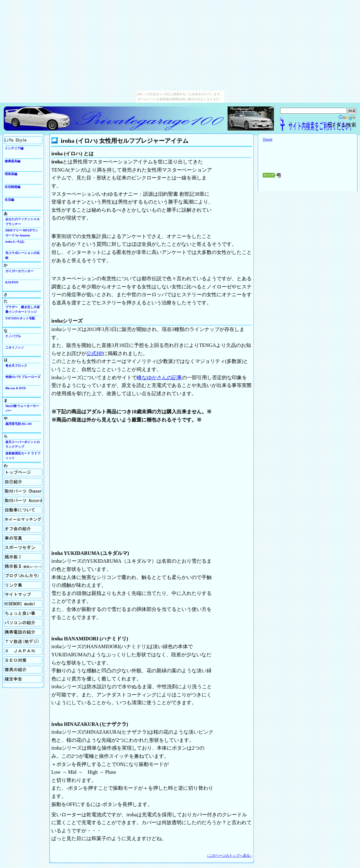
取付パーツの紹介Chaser (23, 491)
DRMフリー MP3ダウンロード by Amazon (22, 233)
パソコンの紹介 (23, 623)
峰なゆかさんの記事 (159, 377)
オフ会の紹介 (23, 529)
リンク (23, 585)
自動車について (23, 510)
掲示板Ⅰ (23, 557)
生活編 (9, 200)
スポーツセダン (23, 548)
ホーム (23, 472)
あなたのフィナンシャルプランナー (23, 221)
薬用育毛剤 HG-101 (19, 424)
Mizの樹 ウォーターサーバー (22, 408)
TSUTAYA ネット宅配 (20, 318)
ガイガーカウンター (19, 271)
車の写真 (23, 538)
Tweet (267, 139)
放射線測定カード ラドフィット (23, 456)
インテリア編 (14, 148)
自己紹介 (23, 482)
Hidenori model (23, 604)
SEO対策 (23, 660)
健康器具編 (13, 161)
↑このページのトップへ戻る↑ (229, 855)
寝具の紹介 (23, 670)
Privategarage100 (115, 119)
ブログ (23, 576)
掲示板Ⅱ (23, 566)
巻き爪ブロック (16, 366)
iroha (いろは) (15, 242)
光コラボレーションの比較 (23, 255)
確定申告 (23, 679)
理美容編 (11, 174)
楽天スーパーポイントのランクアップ (23, 444)
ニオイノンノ (15, 347)
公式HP (95, 353)
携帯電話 (23, 632)
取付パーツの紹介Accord (23, 501)
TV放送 (23, 641)
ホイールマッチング (23, 519)
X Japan (23, 651)
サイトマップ (23, 594)
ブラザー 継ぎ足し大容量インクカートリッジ (23, 309)
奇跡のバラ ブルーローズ (23, 377)
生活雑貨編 (13, 187)
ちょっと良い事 (23, 613)
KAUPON (12, 282)
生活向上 (23, 140)
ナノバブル (13, 336)
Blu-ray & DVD (15, 388)
